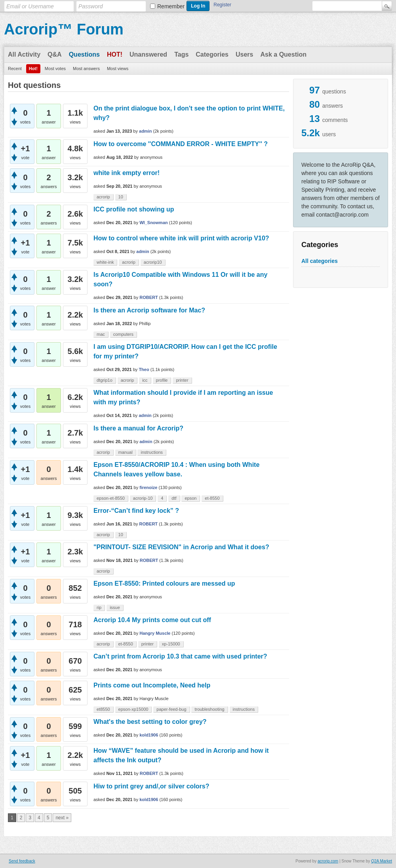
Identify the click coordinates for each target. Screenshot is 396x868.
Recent (15, 69)
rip (99, 607)
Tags (181, 54)
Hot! (115, 54)
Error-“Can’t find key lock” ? (136, 511)
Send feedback (22, 861)
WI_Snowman (154, 223)
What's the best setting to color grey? (150, 722)
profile (162, 380)
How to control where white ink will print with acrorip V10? (181, 238)
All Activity (24, 54)
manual (126, 452)
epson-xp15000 (133, 709)
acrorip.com (328, 861)
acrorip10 (153, 262)
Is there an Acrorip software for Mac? (149, 310)
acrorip (103, 197)
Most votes (55, 69)
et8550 (103, 709)
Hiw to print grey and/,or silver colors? (151, 786)
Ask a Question (283, 54)
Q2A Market (382, 861)
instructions (152, 452)
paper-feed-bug (171, 709)
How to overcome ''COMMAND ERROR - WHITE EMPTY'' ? (181, 144)
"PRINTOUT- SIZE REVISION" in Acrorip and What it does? (181, 547)
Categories (212, 54)
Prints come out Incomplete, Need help (152, 685)
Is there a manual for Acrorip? (138, 428)
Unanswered (148, 54)
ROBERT (148, 297)
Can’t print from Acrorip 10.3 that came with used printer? (180, 656)
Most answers (86, 69)
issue (115, 607)
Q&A (55, 54)
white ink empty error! (127, 173)
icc (145, 380)
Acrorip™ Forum (64, 29)
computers (123, 334)
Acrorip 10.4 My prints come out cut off (152, 620)
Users (244, 54)
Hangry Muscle (155, 633)
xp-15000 (171, 644)
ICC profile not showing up (134, 209)
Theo (144, 369)
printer (182, 380)
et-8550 (212, 498)
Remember (171, 6)
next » (62, 818)
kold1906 (149, 735)
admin (145, 131)
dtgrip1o (105, 380)
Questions (84, 54)
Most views (118, 69)
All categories (320, 261)
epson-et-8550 (111, 498)
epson (190, 498)
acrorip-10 (143, 498)
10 (121, 197)
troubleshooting (209, 709)
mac (101, 334)
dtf (174, 498)
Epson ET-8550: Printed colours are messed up (164, 583)
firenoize (148, 487)
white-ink (105, 262)
